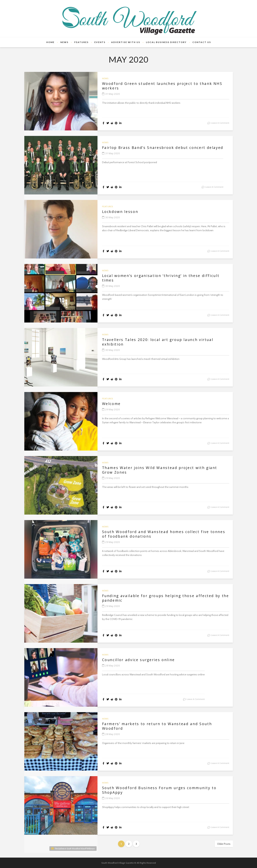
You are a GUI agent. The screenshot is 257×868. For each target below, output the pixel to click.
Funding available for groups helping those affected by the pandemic (164, 598)
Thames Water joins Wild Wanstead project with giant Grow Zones (162, 470)
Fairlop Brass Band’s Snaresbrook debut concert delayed (166, 148)
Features (81, 42)
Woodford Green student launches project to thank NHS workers (165, 86)
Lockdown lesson (121, 212)
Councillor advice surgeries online (140, 660)
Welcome (112, 404)
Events (100, 42)
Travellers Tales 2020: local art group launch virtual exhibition (161, 342)
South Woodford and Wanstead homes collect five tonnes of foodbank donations (158, 534)
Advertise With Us (126, 42)
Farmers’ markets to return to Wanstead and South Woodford (160, 726)
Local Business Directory (166, 42)
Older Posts (224, 844)
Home (50, 42)
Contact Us (202, 42)
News (64, 42)
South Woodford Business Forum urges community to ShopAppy (162, 790)
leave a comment (220, 123)
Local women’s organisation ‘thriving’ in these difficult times (164, 278)
